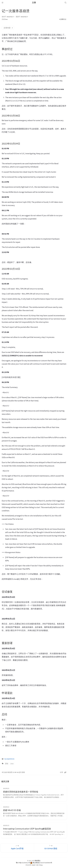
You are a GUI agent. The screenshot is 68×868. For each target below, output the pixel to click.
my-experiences (9, 759)
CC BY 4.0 (16, 772)
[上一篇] (17, 848)
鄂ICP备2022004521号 (23, 863)
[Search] (66, 3)
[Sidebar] (2, 3)
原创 (7, 764)
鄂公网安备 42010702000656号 (42, 863)
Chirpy (41, 865)
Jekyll (33, 865)
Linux (12, 764)
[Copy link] (65, 772)
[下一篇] (51, 848)
